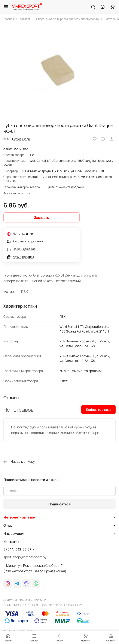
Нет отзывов (21, 139)
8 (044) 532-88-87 (17, 549)
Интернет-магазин (19, 517)
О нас (8, 525)
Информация (14, 534)
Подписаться (59, 504)
